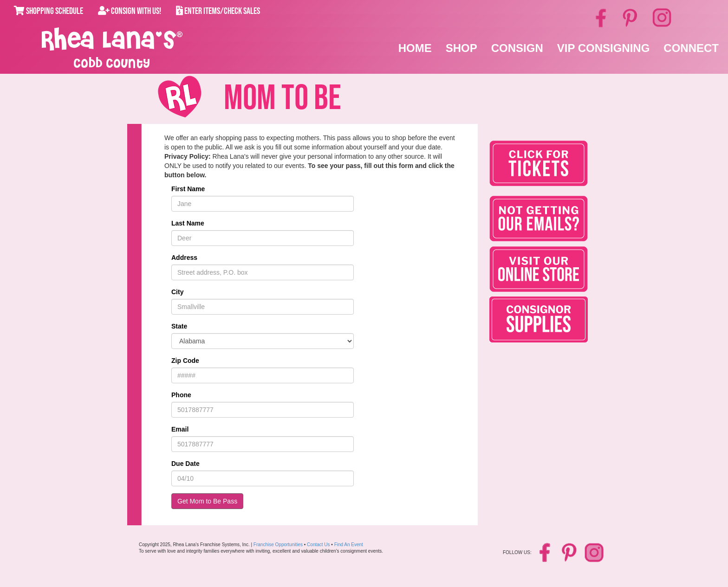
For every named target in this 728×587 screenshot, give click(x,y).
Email (180, 429)
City (177, 292)
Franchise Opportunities (278, 545)
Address (184, 258)
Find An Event (349, 545)
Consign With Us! (130, 11)
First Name (188, 189)
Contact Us (318, 545)
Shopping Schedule (49, 11)
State (179, 326)
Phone (181, 395)
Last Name (188, 223)
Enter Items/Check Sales (218, 11)
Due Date (185, 464)
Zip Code (185, 361)
